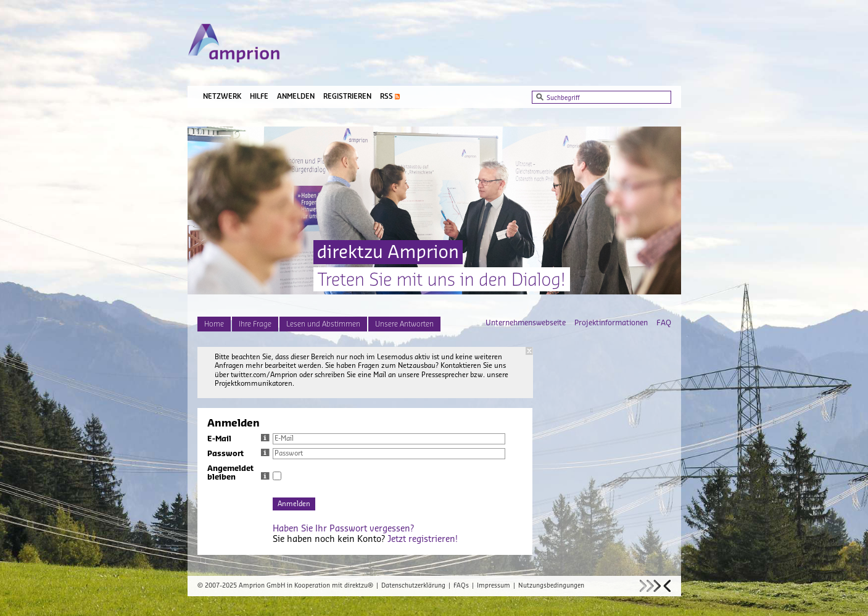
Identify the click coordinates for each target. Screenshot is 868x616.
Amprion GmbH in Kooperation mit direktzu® (306, 586)
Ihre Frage (255, 324)
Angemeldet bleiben (238, 473)
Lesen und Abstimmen (323, 324)
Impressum (494, 586)
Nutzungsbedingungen (551, 586)
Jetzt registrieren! (423, 539)
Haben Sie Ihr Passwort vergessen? (343, 529)
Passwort (238, 454)
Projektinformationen (611, 323)
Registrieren (347, 97)
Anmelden (296, 97)
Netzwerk (222, 97)
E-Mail (238, 439)
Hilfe (259, 97)
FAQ (664, 323)
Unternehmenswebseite (526, 323)
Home (214, 324)
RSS (386, 97)
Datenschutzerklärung (413, 586)
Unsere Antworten (404, 324)
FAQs (461, 586)
